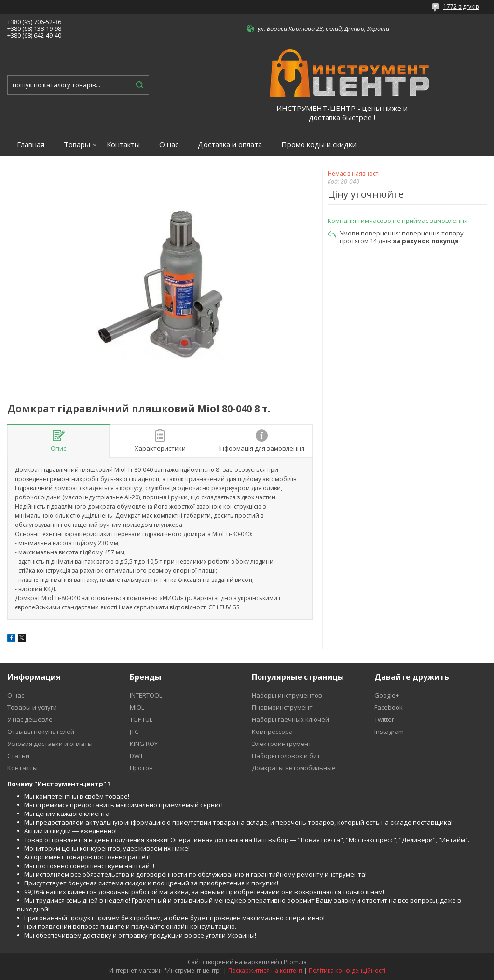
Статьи (18, 756)
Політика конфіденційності (347, 971)
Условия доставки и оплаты (50, 744)
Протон (141, 768)
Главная (31, 145)
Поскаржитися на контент (265, 971)
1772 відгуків (461, 7)
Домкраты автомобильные (294, 768)
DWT (137, 756)
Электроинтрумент (282, 744)
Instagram (389, 732)
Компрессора (272, 732)
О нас (169, 145)
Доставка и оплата (230, 145)
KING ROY (144, 744)
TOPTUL (141, 719)
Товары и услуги (32, 707)
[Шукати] (139, 85)
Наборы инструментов (287, 695)
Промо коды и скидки (319, 145)
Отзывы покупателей (41, 732)
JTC (134, 732)
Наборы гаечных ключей (290, 719)
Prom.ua (295, 962)
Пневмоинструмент (282, 707)
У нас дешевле (30, 719)
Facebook (389, 707)
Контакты (123, 145)
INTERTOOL (146, 695)
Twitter (384, 719)
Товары (77, 145)
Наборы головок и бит (286, 756)
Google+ (387, 695)
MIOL (137, 707)
